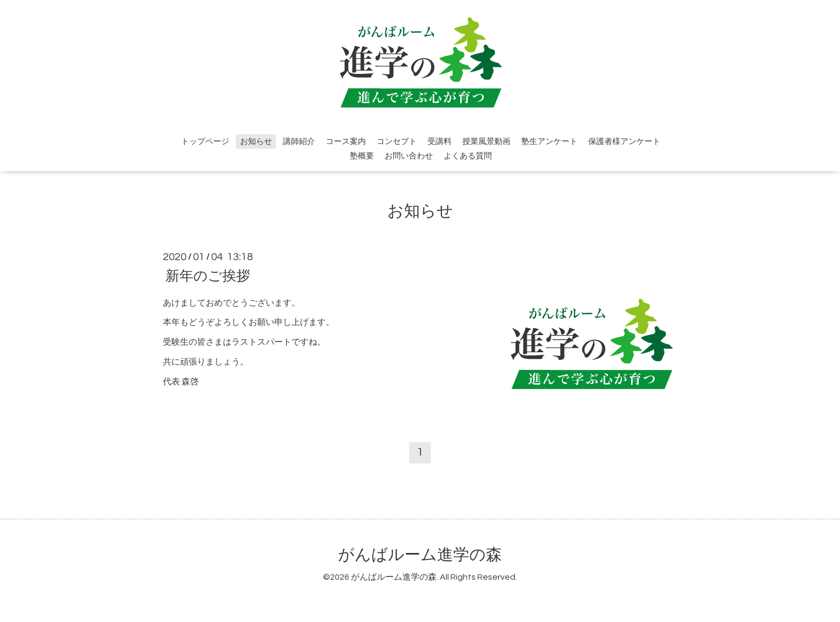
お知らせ (256, 142)
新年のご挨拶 (208, 276)
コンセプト (397, 142)
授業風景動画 (486, 142)
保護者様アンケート (624, 142)
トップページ (205, 142)
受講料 (440, 142)
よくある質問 (468, 156)
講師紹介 (299, 142)
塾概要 (362, 156)
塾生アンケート (549, 142)
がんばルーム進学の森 (420, 555)
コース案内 (346, 142)
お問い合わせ (409, 156)
